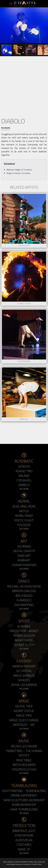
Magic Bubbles (24, 675)
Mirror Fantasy (24, 666)
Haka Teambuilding (24, 809)
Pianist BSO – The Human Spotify (24, 753)
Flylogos (24, 525)
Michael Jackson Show (24, 586)
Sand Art (24, 556)
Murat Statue (24, 711)
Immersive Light (24, 831)
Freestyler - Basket (24, 631)
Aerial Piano (24, 516)
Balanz (24, 476)
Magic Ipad (24, 715)
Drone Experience (24, 795)
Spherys (24, 680)
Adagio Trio (24, 471)
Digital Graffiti (24, 551)
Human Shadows (24, 565)
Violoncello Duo (24, 769)
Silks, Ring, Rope (24, 506)
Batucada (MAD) (24, 765)
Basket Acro (24, 640)
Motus (24, 511)
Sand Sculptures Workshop (24, 800)
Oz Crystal (24, 671)
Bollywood (24, 596)
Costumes (24, 845)
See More (24, 489)
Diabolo (24, 485)
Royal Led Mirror (24, 685)
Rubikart (24, 560)
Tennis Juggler (24, 636)
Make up (24, 849)
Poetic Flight (24, 520)
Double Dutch (24, 645)
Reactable (24, 760)
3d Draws (24, 546)
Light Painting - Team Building (24, 791)
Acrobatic (6, 128)
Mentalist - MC (24, 725)
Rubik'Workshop (24, 805)
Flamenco (24, 600)
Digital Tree (24, 706)
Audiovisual (24, 840)
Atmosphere (24, 835)
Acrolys (24, 466)
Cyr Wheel (24, 480)
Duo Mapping (24, 605)
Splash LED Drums (24, 746)
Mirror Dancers (24, 591)
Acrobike (24, 626)
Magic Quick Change (24, 720)
